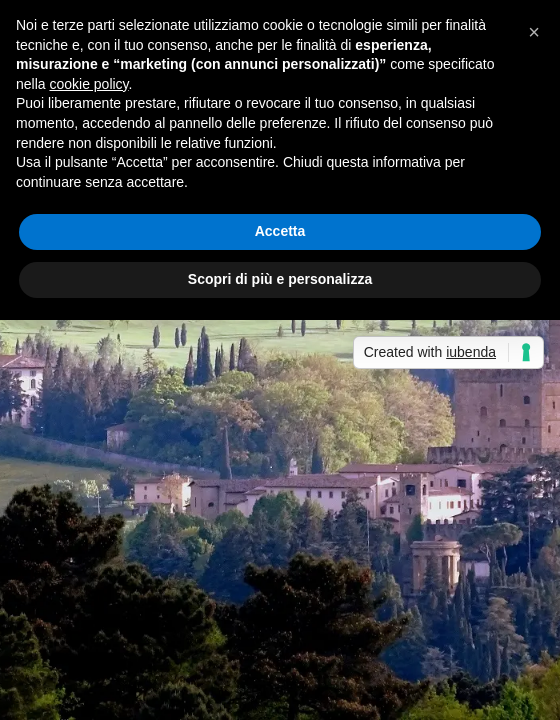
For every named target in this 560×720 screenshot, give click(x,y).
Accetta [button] (280, 231)
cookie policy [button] (88, 84)
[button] (534, 32)
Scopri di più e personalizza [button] (280, 279)
